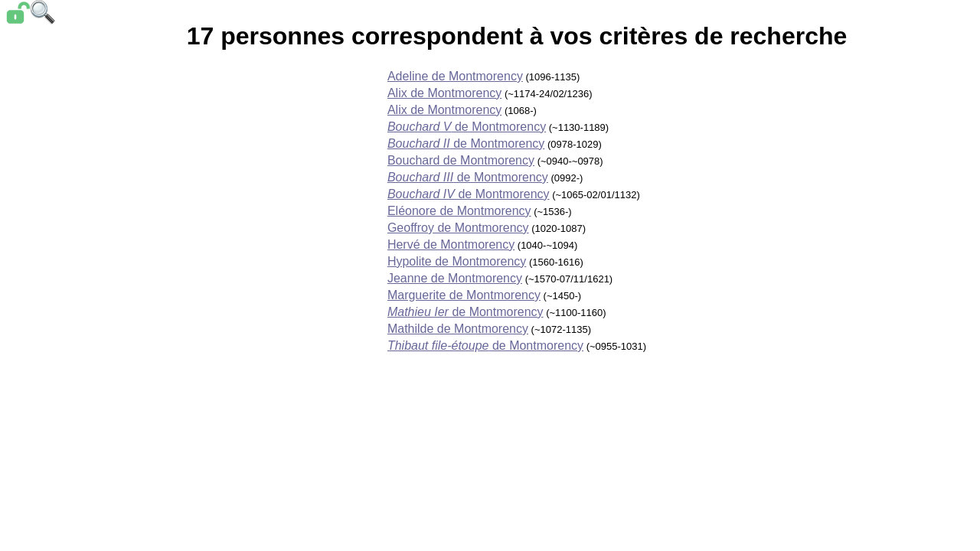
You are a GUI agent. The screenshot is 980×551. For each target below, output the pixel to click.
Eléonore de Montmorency (459, 211)
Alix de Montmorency (444, 93)
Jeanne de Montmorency (455, 278)
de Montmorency (467, 127)
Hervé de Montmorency (451, 245)
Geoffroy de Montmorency (458, 228)
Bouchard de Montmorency (461, 160)
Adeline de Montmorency (455, 76)
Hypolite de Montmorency (457, 261)
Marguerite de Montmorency (464, 295)
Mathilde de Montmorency (458, 329)
